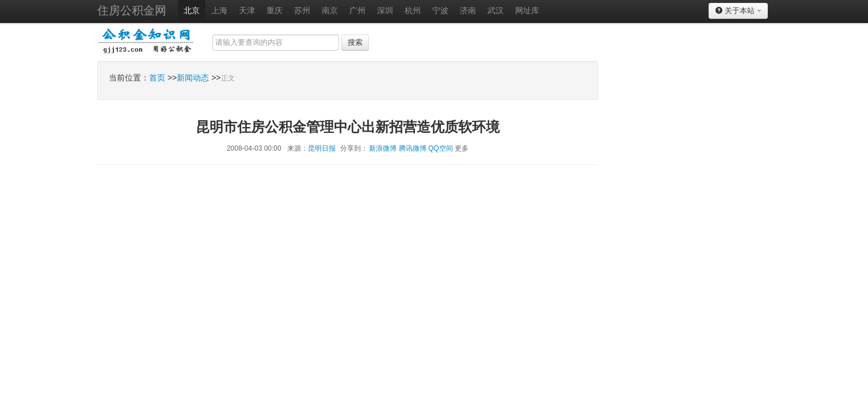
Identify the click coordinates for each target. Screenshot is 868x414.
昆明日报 (322, 148)
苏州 (302, 10)
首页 (157, 78)
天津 (247, 10)
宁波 (440, 10)
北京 (192, 10)
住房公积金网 (132, 10)
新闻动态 (193, 78)
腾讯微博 (413, 148)
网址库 (527, 10)
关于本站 (738, 11)
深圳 (385, 10)
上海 (219, 10)
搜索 (355, 42)
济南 (468, 10)
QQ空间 (441, 148)
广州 (357, 10)
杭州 (413, 10)
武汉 (496, 10)
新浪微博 (383, 148)
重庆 (275, 10)
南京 (330, 10)
